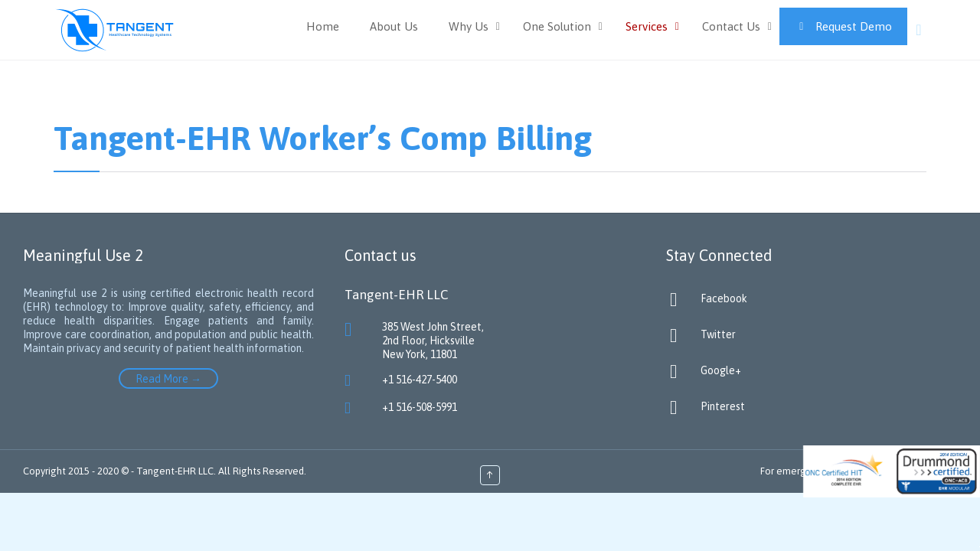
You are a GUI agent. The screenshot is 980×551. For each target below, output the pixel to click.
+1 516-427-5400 (420, 380)
